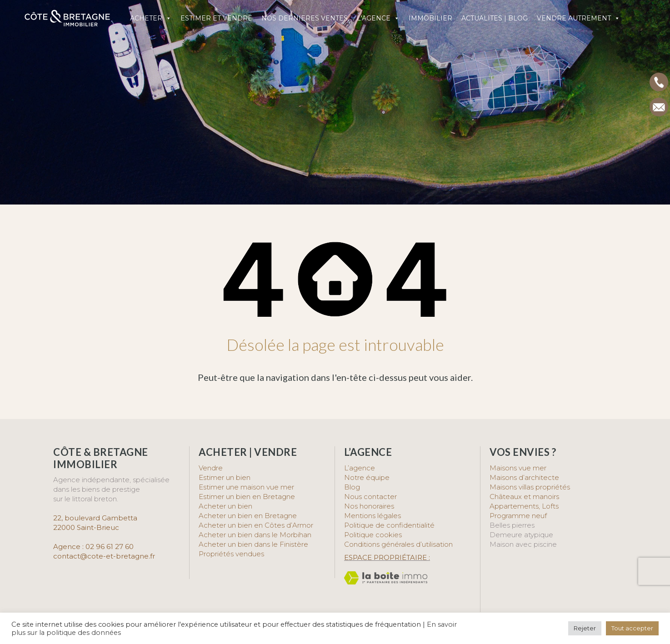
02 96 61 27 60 (110, 547)
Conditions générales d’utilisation (398, 544)
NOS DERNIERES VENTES (305, 18)
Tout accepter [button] (632, 628)
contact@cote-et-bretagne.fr (104, 556)
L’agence (360, 468)
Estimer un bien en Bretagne (247, 497)
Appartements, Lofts (524, 506)
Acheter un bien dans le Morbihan (255, 535)
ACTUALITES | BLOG (495, 18)
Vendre (211, 468)
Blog (352, 487)
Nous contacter (370, 497)
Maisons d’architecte (524, 477)
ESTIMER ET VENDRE (216, 18)
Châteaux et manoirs (524, 497)
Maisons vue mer (518, 468)
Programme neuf (518, 516)
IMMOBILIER (430, 18)
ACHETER (151, 18)
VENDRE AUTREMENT (578, 18)
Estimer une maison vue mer (246, 487)
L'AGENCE (378, 18)
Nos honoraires (369, 506)
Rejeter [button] (585, 628)
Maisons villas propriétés (530, 487)
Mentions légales (372, 516)
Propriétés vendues (231, 554)
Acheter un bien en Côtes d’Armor (256, 525)
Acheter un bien (225, 506)
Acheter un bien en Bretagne (248, 516)
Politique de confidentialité (389, 525)
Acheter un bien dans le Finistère (254, 544)
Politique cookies (373, 535)
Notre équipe (367, 477)
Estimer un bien (225, 477)
